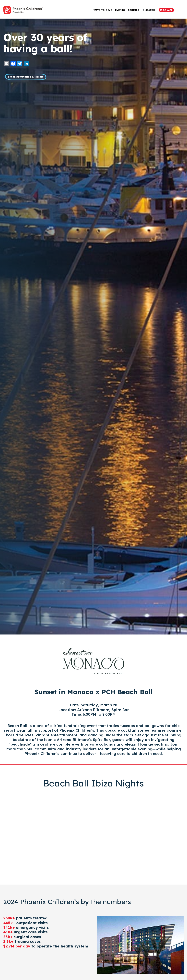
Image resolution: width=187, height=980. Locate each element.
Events (118, 10)
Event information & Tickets (28, 77)
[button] (181, 10)
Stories (132, 10)
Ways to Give (101, 10)
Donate (166, 10)
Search (147, 10)
